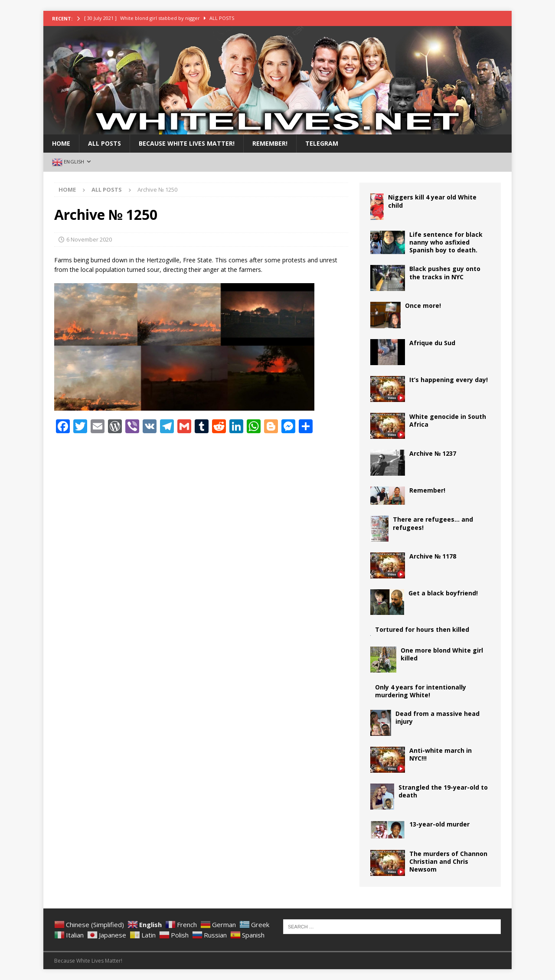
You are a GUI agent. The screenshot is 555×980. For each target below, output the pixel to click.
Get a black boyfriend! (443, 593)
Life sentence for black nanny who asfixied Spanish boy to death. (446, 242)
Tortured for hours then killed (422, 629)
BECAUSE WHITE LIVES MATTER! (187, 143)
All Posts (104, 143)
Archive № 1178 (433, 556)
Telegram (322, 143)
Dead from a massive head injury (437, 717)
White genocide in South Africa (448, 420)
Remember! (270, 143)
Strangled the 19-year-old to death (443, 791)
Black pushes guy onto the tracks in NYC (445, 273)
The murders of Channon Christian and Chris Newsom (448, 861)
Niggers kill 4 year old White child (432, 201)
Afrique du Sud (432, 343)
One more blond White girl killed (442, 654)
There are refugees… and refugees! (433, 523)
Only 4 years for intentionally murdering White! (421, 691)
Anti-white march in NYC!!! (441, 754)
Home (61, 143)
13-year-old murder (439, 824)
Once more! (423, 305)
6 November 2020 (89, 239)
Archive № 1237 (433, 453)
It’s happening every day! (449, 380)
